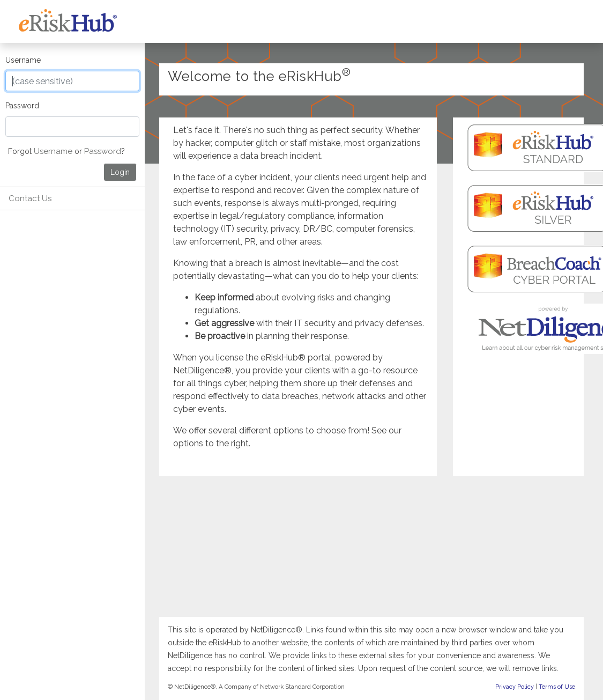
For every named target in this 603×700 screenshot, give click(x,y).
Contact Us (30, 198)
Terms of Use (557, 687)
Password (22, 106)
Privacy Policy (515, 687)
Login (120, 172)
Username (23, 60)
